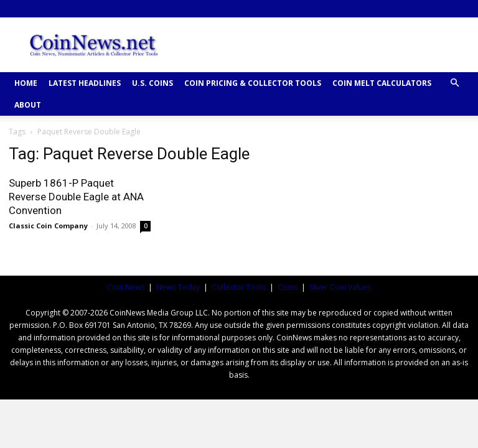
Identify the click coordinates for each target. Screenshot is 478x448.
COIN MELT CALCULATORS (382, 83)
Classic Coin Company (48, 226)
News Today (178, 287)
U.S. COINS (152, 83)
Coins (288, 287)
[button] (454, 83)
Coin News (126, 287)
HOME (26, 83)
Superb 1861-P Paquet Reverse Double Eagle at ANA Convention (76, 197)
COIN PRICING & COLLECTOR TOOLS (253, 83)
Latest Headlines (85, 83)
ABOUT (28, 105)
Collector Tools (239, 287)
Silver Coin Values (340, 287)
